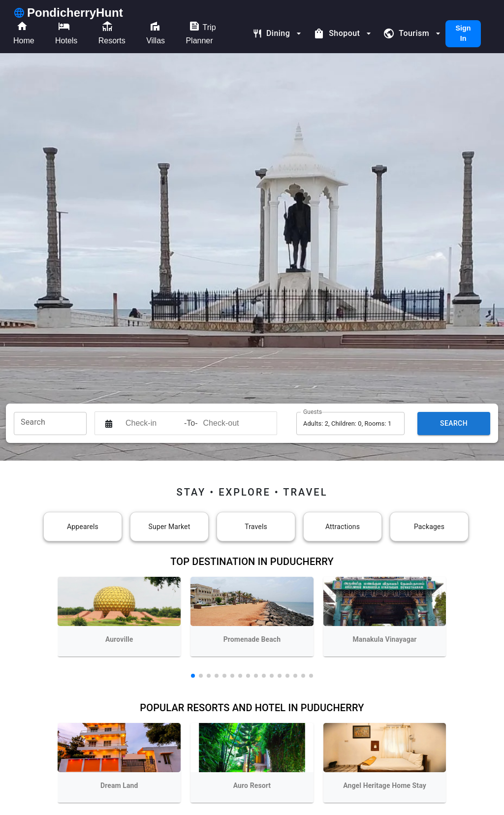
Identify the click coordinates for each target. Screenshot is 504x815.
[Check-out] (230, 423)
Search (454, 423)
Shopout (343, 33)
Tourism (413, 33)
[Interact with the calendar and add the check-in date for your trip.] (109, 423)
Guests (313, 411)
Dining (278, 33)
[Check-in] (152, 423)
